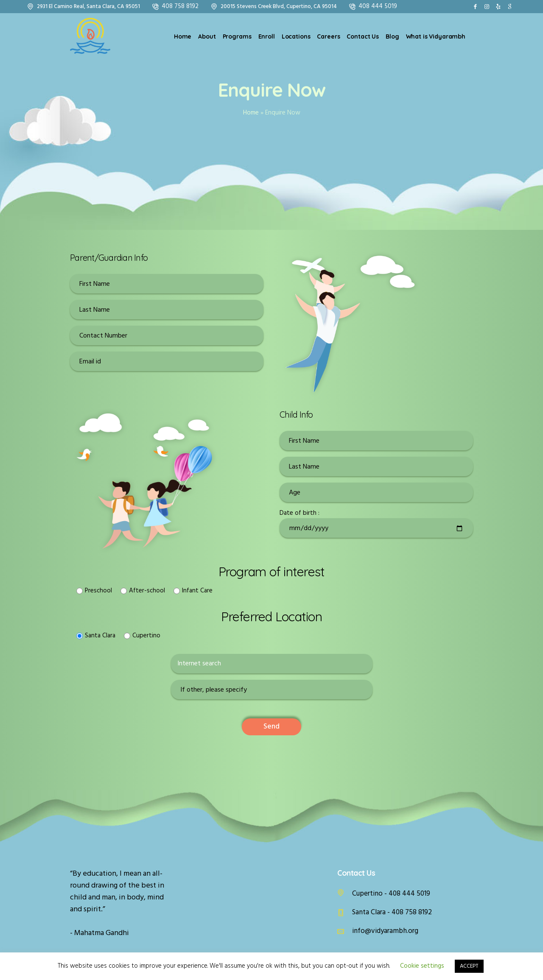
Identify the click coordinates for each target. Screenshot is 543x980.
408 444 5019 (378, 6)
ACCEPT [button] (469, 966)
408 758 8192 (180, 6)
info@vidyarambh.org (385, 931)
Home (251, 113)
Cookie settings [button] (422, 966)
